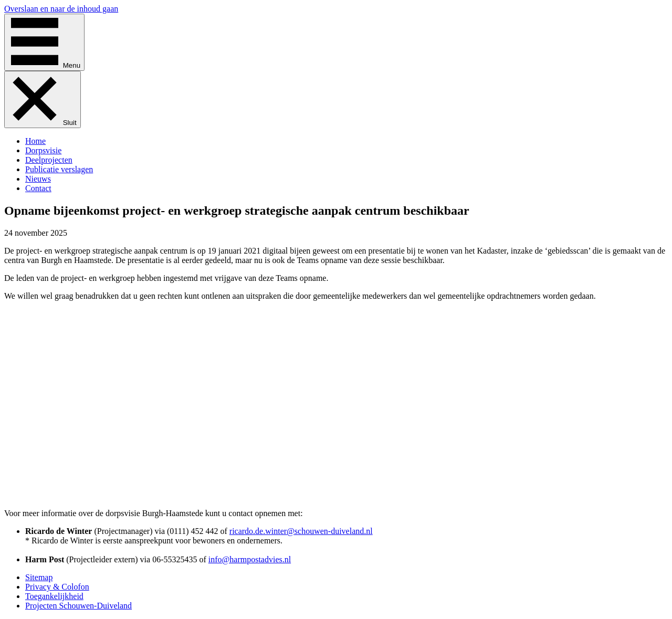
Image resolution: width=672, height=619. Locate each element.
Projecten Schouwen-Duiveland (78, 606)
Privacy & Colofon (57, 587)
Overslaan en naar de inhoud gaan (61, 9)
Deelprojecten (49, 160)
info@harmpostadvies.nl (250, 559)
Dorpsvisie (43, 150)
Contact (38, 188)
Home (35, 141)
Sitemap (39, 577)
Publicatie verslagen (59, 169)
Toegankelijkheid (54, 596)
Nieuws (38, 179)
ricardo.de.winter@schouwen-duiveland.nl (301, 531)
